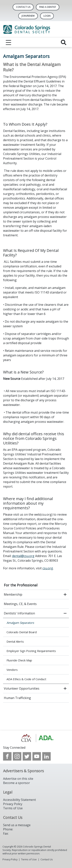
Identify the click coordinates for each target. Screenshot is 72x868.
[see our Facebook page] (7, 756)
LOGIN (47, 16)
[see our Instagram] (17, 756)
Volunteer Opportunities (22, 688)
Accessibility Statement (19, 800)
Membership (13, 594)
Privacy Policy (13, 804)
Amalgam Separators (20, 623)
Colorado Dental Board (22, 632)
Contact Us (23, 7)
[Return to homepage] (36, 29)
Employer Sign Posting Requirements (31, 651)
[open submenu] (65, 594)
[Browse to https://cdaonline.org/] (36, 738)
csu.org (48, 568)
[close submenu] (65, 613)
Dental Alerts (15, 641)
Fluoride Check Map (19, 660)
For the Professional (21, 585)
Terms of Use (13, 808)
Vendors (12, 670)
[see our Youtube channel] (37, 756)
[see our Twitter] (27, 756)
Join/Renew (28, 16)
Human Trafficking (17, 698)
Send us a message (17, 825)
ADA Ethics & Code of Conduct (26, 679)
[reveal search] (64, 42)
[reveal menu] (8, 42)
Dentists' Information (19, 613)
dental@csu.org (23, 556)
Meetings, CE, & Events (20, 604)
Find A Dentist (48, 7)
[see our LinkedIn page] (46, 756)
